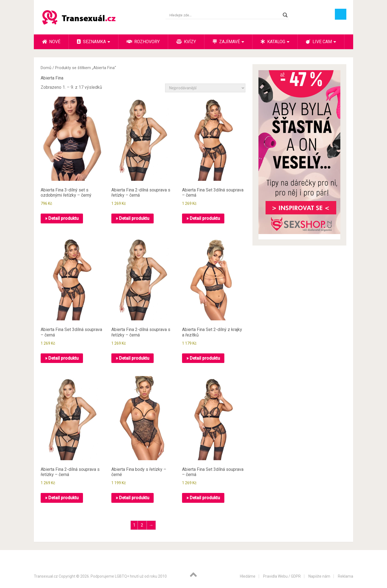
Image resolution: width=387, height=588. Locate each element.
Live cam (319, 42)
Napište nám (319, 576)
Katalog (273, 42)
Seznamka (91, 42)
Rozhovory (143, 42)
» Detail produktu (62, 218)
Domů (46, 68)
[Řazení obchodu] (205, 88)
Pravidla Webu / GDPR (282, 576)
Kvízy (186, 42)
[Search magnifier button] (285, 15)
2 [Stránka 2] (142, 525)
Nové (51, 42)
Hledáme (248, 576)
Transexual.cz (46, 576)
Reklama (346, 576)
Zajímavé (226, 42)
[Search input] (225, 15)
